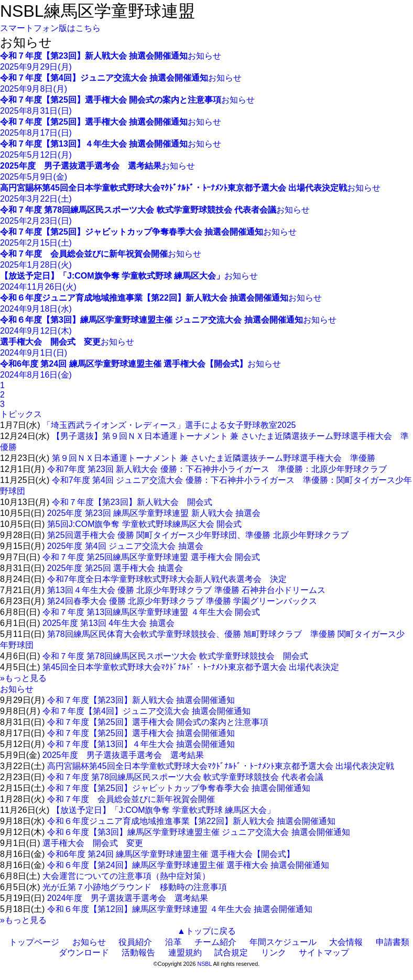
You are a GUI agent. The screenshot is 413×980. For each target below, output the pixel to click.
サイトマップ (324, 953)
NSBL (204, 964)
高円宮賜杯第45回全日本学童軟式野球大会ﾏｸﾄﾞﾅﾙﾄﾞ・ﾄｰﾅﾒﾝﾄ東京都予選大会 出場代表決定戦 (221, 766)
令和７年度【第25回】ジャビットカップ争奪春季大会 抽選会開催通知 (179, 788)
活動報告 (138, 953)
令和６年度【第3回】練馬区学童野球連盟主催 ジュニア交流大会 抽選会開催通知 (199, 832)
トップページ (34, 942)
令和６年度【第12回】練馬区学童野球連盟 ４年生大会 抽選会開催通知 (180, 909)
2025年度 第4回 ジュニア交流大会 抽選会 (125, 546)
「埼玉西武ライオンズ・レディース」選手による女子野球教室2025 (169, 425)
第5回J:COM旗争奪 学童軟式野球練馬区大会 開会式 (145, 524)
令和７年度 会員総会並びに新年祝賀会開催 (131, 799)
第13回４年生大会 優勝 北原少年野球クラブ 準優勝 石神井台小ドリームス (187, 590)
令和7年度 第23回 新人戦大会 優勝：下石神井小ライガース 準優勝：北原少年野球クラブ (217, 469)
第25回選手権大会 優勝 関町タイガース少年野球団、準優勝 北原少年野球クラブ (198, 535)
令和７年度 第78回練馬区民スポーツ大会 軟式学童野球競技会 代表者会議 (185, 777)
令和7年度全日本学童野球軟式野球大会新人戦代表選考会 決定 (167, 579)
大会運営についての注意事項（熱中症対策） (126, 876)
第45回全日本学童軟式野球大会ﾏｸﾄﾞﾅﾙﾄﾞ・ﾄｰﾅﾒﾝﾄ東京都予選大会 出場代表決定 (191, 667)
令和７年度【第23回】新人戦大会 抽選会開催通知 (141, 700)
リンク (274, 953)
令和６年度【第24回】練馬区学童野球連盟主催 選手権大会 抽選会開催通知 (188, 865)
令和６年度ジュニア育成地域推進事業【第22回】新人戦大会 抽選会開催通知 (191, 821)
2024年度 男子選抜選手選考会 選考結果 (128, 898)
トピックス (21, 414)
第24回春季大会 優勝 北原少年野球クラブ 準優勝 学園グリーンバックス (182, 601)
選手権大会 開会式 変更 (93, 843)
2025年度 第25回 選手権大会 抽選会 (115, 568)
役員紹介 (135, 942)
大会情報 (346, 942)
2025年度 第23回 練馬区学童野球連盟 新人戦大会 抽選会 (154, 513)
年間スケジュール (283, 942)
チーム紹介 (215, 942)
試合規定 (231, 953)
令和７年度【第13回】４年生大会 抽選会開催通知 (141, 744)
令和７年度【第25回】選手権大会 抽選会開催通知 (141, 733)
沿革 (173, 942)
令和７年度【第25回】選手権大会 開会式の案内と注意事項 (158, 722)
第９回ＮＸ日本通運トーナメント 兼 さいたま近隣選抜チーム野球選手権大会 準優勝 (214, 458)
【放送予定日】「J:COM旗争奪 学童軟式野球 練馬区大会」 (164, 810)
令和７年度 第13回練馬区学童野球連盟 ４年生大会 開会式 (151, 612)
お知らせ (17, 689)
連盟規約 (185, 953)
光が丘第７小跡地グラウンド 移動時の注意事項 (135, 887)
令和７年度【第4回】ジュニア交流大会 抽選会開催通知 (146, 711)
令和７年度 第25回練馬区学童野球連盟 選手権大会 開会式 (151, 557)
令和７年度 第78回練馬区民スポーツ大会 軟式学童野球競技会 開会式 (175, 656)
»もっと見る (23, 678)
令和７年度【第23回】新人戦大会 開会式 (132, 502)
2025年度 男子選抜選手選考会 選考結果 (123, 755)
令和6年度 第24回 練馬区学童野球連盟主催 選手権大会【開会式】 (171, 854)
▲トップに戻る (207, 931)
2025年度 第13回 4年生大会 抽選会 (108, 623)
